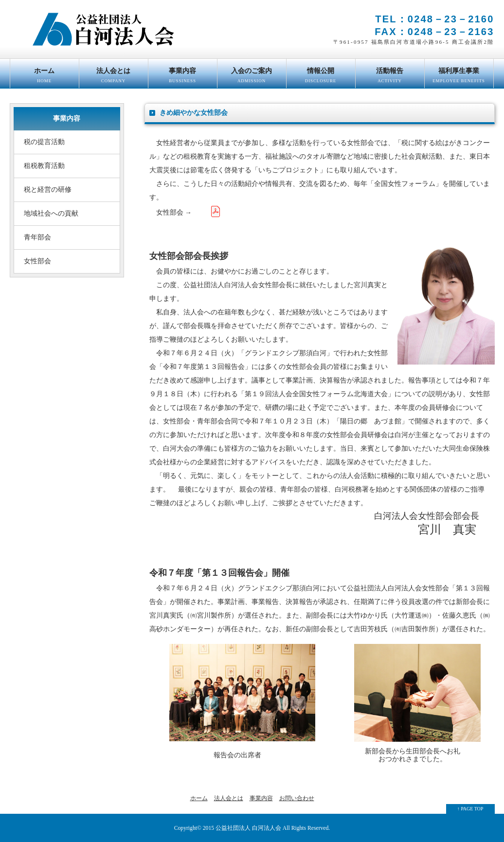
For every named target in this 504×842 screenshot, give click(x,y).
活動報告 (390, 78)
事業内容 (183, 78)
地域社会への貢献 (51, 213)
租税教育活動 (44, 166)
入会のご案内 (252, 78)
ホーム (45, 78)
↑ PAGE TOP (470, 809)
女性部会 (37, 261)
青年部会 (37, 237)
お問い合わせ (297, 798)
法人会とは (114, 78)
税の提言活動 (44, 142)
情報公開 (321, 78)
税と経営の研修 (48, 190)
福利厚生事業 (459, 78)
